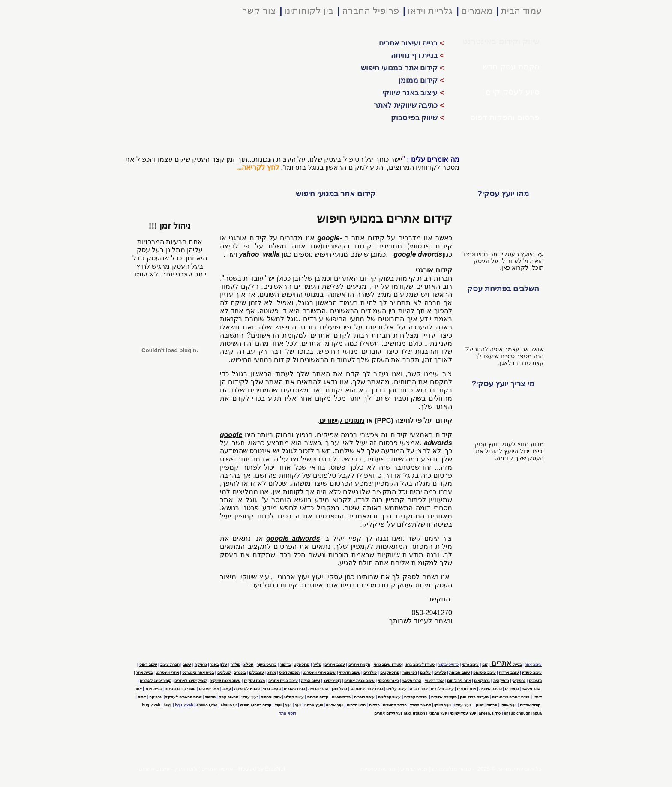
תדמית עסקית (416, 697)
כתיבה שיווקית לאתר (409, 105)
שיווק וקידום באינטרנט (501, 41)
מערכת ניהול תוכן (474, 697)
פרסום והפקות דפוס (505, 117)
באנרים (240, 673)
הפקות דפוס (289, 673)
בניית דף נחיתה (417, 55)
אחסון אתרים (217, 769)
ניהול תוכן (340, 689)
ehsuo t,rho (207, 705)
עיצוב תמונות (460, 673)
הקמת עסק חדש (511, 67)
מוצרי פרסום (209, 689)
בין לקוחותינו (309, 10)
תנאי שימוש (414, 769)
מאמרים (477, 10)
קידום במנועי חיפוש (256, 705)
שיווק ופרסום (271, 697)
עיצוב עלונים (396, 689)
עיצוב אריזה (310, 681)
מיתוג (272, 673)
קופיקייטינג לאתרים (190, 681)
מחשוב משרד (420, 705)
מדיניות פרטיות (378, 769)
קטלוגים (224, 673)
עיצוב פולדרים (442, 689)
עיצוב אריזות (509, 673)
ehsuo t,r (229, 705)
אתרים (506, 663)
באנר (214, 664)
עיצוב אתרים (154, 769)
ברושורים (512, 689)
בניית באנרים (294, 689)
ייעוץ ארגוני (313, 705)
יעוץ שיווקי (509, 705)
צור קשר (259, 10)
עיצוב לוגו (257, 673)
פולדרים (370, 673)
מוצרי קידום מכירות (180, 689)
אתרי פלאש (412, 681)
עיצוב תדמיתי (350, 673)
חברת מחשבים (394, 705)
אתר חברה (419, 689)
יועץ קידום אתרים (388, 713)
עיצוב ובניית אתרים (359, 681)
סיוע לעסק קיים (513, 92)
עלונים (425, 673)
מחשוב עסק (228, 697)
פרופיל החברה (370, 10)
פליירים (440, 673)
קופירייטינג (332, 681)
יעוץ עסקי (249, 697)
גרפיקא (519, 681)
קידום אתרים (530, 705)
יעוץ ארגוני (334, 705)
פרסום (492, 705)
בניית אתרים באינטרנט (511, 697)
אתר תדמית (466, 689)
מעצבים (535, 681)
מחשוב (210, 697)
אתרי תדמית (318, 689)
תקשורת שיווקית (444, 697)
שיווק (480, 705)
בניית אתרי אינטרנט (367, 689)
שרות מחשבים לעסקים (183, 697)
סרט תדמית (356, 705)
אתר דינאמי (434, 681)
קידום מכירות (318, 697)
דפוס (142, 697)
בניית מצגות (341, 697)
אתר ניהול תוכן (459, 681)
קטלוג (248, 664)
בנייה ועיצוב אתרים (411, 43)
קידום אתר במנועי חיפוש (402, 68)
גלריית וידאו (430, 10)
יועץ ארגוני (438, 713)
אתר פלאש (532, 689)
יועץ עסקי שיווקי (463, 713)
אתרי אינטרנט (167, 673)
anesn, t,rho (490, 713)
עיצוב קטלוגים (390, 697)
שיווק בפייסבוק (417, 118)
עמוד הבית (521, 10)
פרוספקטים (390, 673)
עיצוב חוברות (364, 697)
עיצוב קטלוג (294, 697)
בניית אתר (144, 673)
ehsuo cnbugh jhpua (523, 713)
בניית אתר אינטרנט (198, 673)
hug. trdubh (414, 713)
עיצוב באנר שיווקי (413, 93)
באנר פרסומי (389, 681)
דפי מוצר (410, 673)
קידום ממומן (421, 80)
